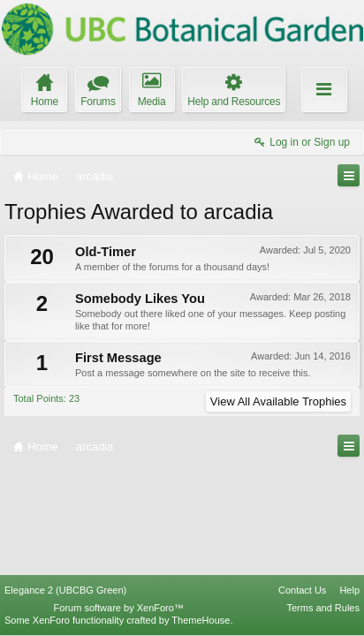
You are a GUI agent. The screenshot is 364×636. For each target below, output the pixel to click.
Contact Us (302, 590)
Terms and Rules (323, 608)
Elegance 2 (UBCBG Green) (65, 590)
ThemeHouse (201, 620)
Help (349, 590)
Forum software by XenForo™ (119, 608)
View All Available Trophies (278, 401)
